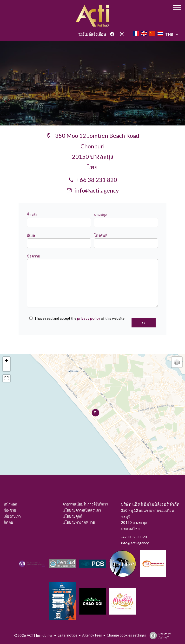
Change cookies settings (126, 635)
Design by (159, 636)
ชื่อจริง (32, 215)
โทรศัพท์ (101, 235)
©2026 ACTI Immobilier (33, 635)
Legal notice (67, 635)
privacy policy (89, 318)
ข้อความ (34, 256)
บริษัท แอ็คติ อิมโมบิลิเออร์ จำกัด (150, 504)
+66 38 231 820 (97, 180)
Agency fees (92, 635)
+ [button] (7, 360)
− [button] (7, 368)
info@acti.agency (97, 190)
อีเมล (31, 235)
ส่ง (144, 323)
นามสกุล (101, 215)
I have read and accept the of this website (80, 318)
